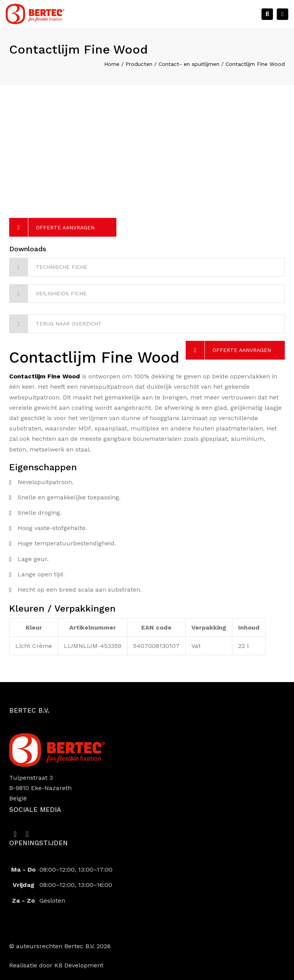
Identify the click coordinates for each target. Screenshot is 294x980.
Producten (139, 64)
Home (112, 64)
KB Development (79, 965)
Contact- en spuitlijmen (189, 64)
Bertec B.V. (79, 946)
